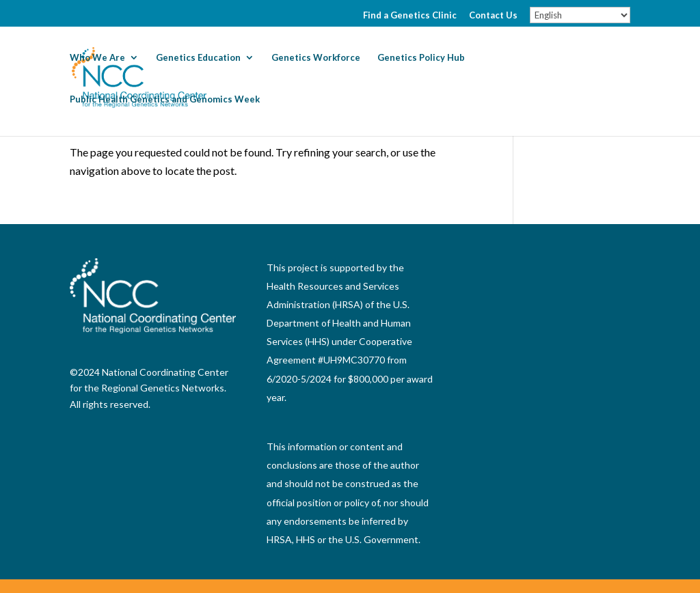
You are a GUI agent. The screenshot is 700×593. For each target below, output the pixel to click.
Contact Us (493, 16)
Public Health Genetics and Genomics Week (165, 99)
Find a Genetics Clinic (410, 16)
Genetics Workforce (316, 58)
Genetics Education (198, 58)
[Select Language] (580, 15)
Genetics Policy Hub (421, 58)
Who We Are (97, 58)
